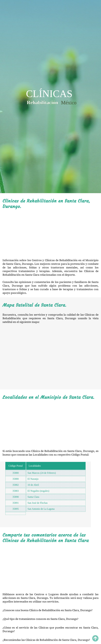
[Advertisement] (50, 234)
